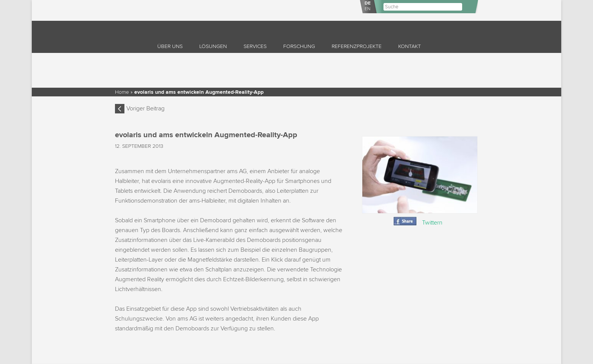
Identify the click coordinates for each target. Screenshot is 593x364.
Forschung (299, 46)
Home (122, 92)
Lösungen (213, 46)
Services (255, 46)
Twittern (432, 223)
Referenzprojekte (357, 46)
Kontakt (410, 46)
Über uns (170, 46)
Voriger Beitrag (145, 108)
